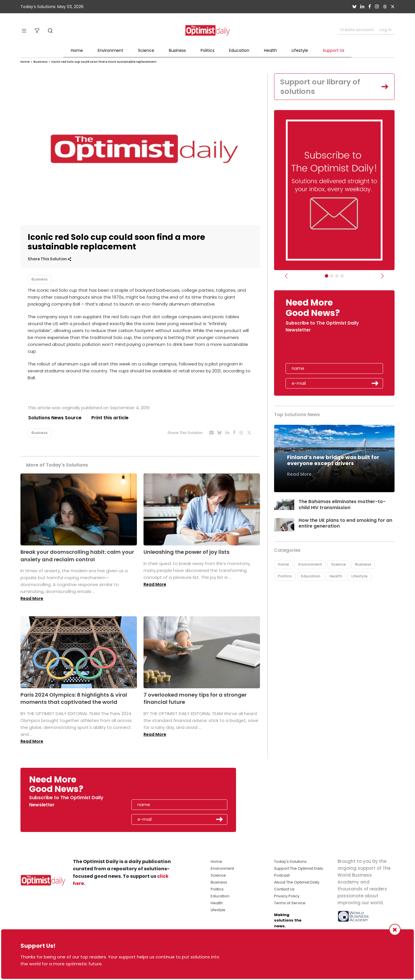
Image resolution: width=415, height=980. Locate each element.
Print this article (110, 418)
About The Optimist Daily (297, 882)
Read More (32, 598)
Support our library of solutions (321, 87)
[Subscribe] (327, 276)
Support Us (334, 50)
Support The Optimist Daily (299, 868)
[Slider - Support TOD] (337, 276)
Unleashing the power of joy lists (186, 552)
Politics (207, 50)
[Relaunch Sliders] (342, 276)
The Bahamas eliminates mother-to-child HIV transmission (342, 505)
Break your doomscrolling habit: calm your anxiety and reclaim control (77, 556)
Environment (111, 50)
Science (146, 50)
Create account (357, 30)
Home (77, 50)
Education (239, 50)
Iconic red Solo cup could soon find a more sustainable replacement (104, 62)
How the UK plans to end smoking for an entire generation (346, 524)
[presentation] (319, 350)
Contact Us (284, 889)
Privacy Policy (287, 896)
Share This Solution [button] (49, 259)
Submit (375, 384)
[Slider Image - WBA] (332, 276)
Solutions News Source (54, 418)
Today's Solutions (290, 861)
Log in (386, 30)
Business (177, 50)
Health (270, 50)
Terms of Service (290, 903)
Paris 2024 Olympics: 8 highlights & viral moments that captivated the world (74, 699)
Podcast (282, 875)
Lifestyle (300, 50)
